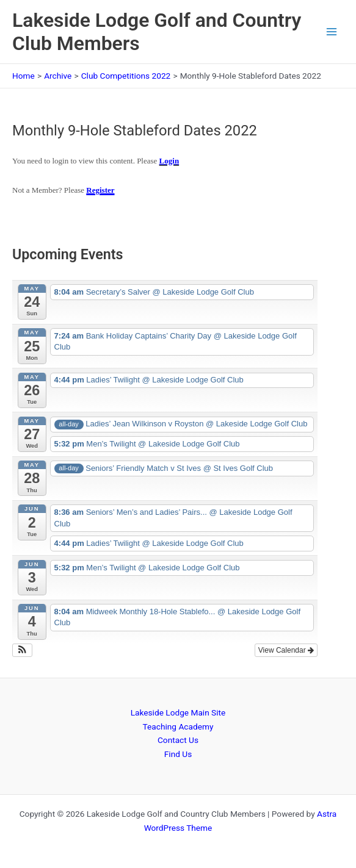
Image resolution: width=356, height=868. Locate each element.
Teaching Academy (178, 726)
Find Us (178, 754)
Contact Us (178, 740)
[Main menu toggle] (332, 32)
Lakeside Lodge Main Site (178, 712)
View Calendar (286, 650)
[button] (22, 650)
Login (169, 161)
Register (100, 190)
